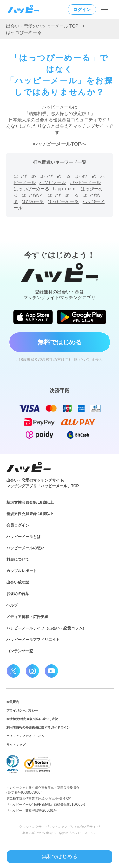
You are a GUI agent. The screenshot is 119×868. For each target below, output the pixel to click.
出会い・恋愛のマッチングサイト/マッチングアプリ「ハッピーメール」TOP (43, 483)
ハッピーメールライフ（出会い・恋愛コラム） (46, 628)
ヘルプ (12, 605)
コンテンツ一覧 (20, 651)
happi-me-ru (65, 189)
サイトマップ (16, 745)
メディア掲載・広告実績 (27, 617)
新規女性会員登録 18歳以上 (30, 502)
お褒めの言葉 (18, 594)
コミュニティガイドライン (25, 736)
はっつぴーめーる (31, 189)
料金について (18, 559)
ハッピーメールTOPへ (61, 144)
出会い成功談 (18, 582)
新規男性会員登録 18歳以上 (30, 514)
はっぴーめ (25, 176)
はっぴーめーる (55, 176)
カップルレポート (22, 571)
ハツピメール (53, 182)
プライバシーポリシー (22, 710)
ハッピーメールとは (23, 537)
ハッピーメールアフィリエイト (33, 640)
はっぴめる (33, 195)
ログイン (82, 10)
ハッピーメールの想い (25, 548)
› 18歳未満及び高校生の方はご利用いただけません (60, 360)
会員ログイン (18, 525)
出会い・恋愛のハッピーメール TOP (42, 26)
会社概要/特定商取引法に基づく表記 (32, 719)
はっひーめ (85, 176)
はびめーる (33, 201)
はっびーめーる (63, 195)
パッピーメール (85, 182)
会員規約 (13, 702)
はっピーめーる (63, 201)
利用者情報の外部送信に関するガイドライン (38, 728)
